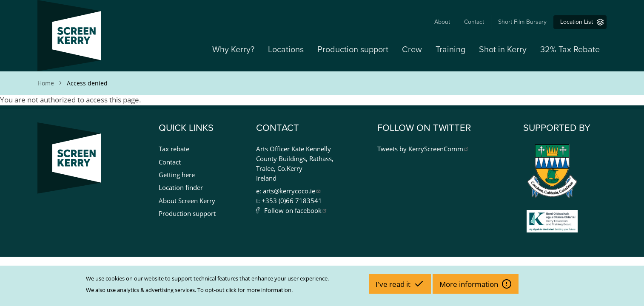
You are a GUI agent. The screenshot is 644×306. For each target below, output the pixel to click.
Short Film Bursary (522, 22)
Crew (412, 50)
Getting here (177, 175)
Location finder (181, 187)
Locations (286, 50)
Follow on (296, 210)
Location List (577, 22)
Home (46, 83)
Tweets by (423, 149)
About (442, 22)
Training (450, 50)
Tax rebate (174, 149)
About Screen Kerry (187, 201)
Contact (474, 22)
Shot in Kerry (503, 50)
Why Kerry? (233, 50)
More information (470, 284)
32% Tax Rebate (570, 50)
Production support (353, 50)
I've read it (394, 284)
